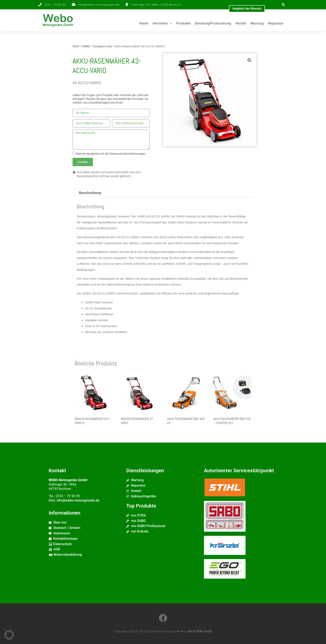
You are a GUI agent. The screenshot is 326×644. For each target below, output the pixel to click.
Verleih (241, 23)
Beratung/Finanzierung (213, 23)
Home (144, 23)
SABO (86, 46)
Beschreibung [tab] (90, 193)
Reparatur (276, 23)
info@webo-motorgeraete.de (78, 500)
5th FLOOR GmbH (200, 631)
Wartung (257, 23)
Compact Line (102, 46)
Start (76, 46)
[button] (283, 5)
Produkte (183, 23)
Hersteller (162, 24)
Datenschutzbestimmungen (127, 154)
